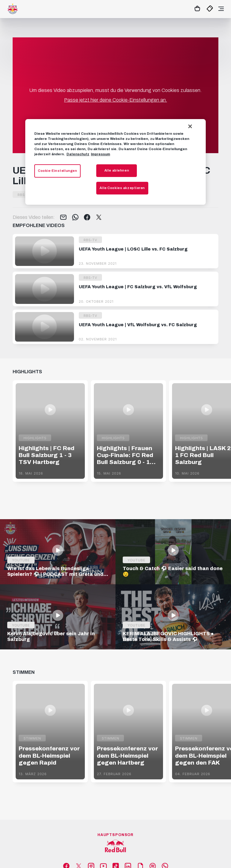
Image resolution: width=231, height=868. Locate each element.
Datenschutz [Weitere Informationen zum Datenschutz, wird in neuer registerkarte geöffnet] (78, 154)
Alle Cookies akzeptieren (122, 188)
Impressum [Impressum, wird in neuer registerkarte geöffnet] (100, 154)
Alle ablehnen (117, 170)
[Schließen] (190, 126)
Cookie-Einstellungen (57, 171)
